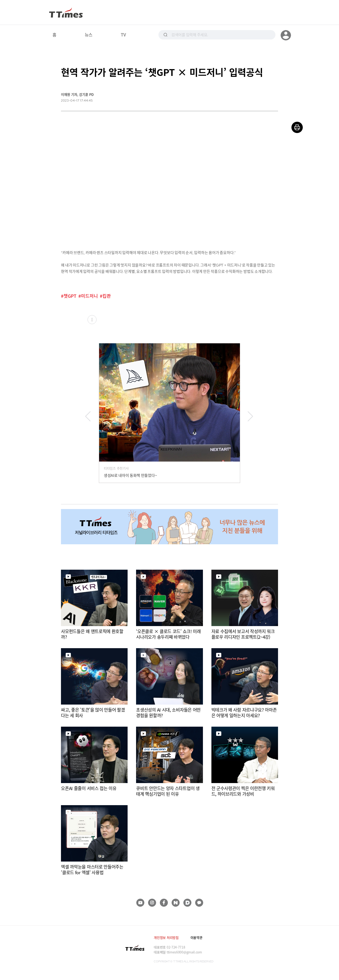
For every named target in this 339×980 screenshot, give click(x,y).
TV (123, 35)
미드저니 (89, 296)
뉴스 (89, 35)
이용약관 (196, 937)
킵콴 (107, 296)
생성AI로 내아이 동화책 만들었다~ (130, 475)
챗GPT (70, 296)
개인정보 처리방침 (166, 937)
